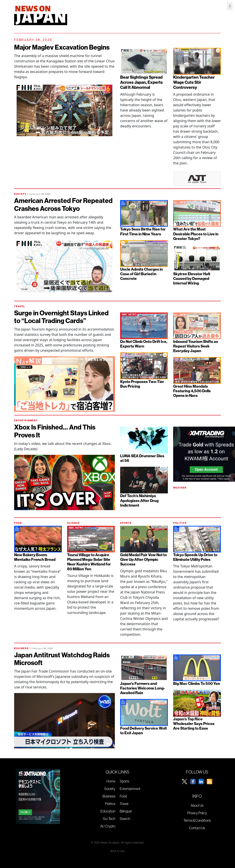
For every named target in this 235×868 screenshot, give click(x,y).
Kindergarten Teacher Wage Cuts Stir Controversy (194, 82)
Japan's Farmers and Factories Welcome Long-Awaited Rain (143, 688)
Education (108, 811)
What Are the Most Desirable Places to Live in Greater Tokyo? (196, 234)
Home (111, 781)
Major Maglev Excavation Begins (62, 47)
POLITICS (180, 523)
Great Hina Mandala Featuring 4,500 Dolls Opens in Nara (192, 391)
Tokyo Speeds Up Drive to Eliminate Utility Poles (195, 557)
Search (125, 819)
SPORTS (126, 523)
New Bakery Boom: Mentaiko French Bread (35, 557)
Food (123, 796)
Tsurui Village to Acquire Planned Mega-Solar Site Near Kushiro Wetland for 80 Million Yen (89, 562)
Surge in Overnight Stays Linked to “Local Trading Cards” (61, 317)
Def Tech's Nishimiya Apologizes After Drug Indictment (139, 500)
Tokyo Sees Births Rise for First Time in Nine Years (143, 231)
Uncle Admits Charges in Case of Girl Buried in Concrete (141, 274)
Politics (110, 804)
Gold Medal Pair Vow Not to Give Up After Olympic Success (143, 559)
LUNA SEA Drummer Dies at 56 (142, 458)
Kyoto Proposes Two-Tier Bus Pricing (142, 384)
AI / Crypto (108, 826)
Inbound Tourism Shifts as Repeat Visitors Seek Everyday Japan (196, 346)
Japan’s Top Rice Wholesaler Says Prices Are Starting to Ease (194, 724)
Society (110, 789)
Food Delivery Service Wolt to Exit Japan (143, 730)
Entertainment (130, 789)
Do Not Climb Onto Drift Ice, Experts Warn (144, 344)
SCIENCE (73, 523)
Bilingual (126, 811)
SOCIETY (20, 194)
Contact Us (197, 828)
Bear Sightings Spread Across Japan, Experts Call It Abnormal (141, 82)
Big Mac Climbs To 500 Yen (197, 683)
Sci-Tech (109, 819)
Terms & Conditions (197, 820)
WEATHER (180, 488)
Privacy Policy (197, 813)
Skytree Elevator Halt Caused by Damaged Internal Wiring (192, 278)
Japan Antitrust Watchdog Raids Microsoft (62, 659)
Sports (124, 781)
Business (109, 796)
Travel (124, 804)
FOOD (18, 523)
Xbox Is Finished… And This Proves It (55, 431)
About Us (197, 805)
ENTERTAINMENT (26, 421)
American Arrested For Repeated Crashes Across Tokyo (63, 204)
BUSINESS (22, 648)
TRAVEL (20, 306)
